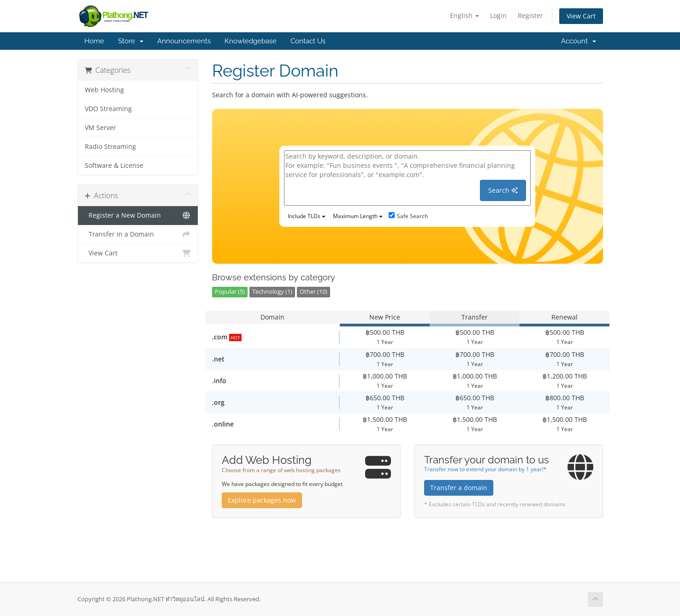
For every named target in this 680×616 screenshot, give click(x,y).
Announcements (184, 41)
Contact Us (308, 41)
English (464, 15)
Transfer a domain (459, 488)
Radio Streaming (110, 147)
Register (530, 15)
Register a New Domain (138, 215)
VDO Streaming (108, 109)
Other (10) (313, 292)
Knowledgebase (251, 41)
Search (503, 190)
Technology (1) (272, 292)
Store (131, 41)
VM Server (101, 128)
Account (579, 41)
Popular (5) (230, 292)
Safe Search (408, 216)
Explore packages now (262, 500)
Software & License (114, 166)
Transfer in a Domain (138, 234)
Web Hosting (104, 90)
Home (94, 41)
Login (498, 15)
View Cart (581, 16)
